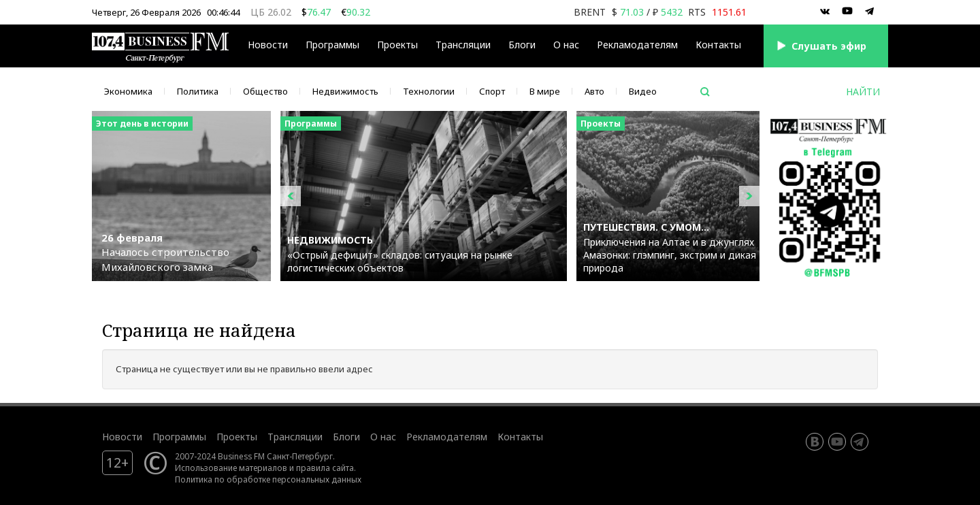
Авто (594, 91)
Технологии (429, 91)
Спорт (492, 91)
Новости (268, 45)
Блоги (522, 45)
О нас (566, 45)
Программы (332, 45)
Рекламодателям (637, 45)
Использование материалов (231, 468)
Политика (198, 91)
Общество (265, 91)
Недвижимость (345, 91)
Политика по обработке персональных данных (268, 479)
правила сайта (325, 468)
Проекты (397, 45)
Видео (643, 91)
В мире (545, 91)
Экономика (128, 91)
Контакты (718, 45)
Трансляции (463, 45)
